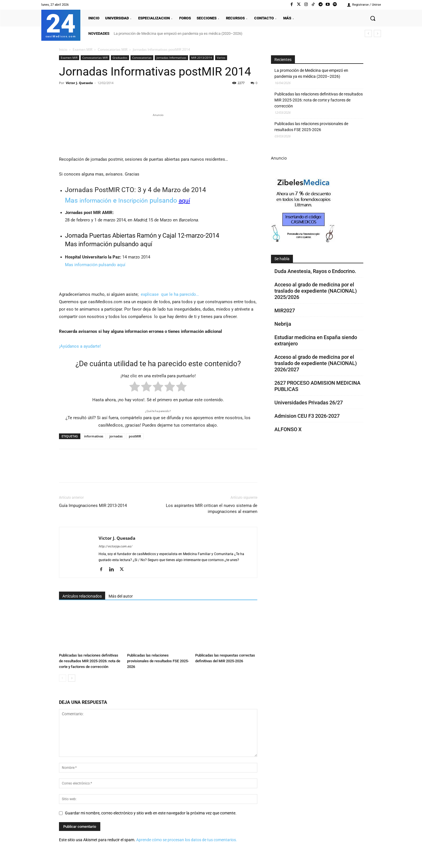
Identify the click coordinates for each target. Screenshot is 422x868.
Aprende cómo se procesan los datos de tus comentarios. (187, 840)
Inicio (63, 49)
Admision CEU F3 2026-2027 (307, 416)
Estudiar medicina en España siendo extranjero (316, 340)
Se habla (282, 259)
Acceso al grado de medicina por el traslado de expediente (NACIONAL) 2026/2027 (316, 363)
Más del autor (121, 596)
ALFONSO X (288, 429)
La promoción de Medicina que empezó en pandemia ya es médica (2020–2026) (178, 33)
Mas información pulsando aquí (109, 244)
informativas (94, 436)
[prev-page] (63, 678)
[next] (377, 33)
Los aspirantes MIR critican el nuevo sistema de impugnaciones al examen (212, 509)
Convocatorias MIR (113, 49)
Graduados (120, 58)
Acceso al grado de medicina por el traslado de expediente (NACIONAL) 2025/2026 (316, 291)
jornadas (116, 436)
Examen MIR (82, 49)
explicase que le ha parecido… (170, 294)
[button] (373, 18)
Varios (221, 58)
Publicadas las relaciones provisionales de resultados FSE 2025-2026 (158, 661)
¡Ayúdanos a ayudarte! (80, 346)
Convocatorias (142, 58)
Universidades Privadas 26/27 (309, 403)
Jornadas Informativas (171, 58)
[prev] (368, 33)
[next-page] (72, 678)
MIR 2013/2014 (202, 58)
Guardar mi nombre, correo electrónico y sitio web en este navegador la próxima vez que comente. (151, 813)
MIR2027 (285, 310)
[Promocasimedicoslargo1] (158, 134)
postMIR (135, 436)
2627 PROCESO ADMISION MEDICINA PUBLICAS (317, 386)
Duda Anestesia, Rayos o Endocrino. (315, 271)
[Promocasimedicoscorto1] (303, 241)
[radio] (135, 388)
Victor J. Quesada (79, 83)
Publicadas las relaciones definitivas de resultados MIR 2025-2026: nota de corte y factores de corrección (90, 661)
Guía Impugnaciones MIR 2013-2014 (93, 506)
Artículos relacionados (82, 596)
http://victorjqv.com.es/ (115, 546)
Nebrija (283, 324)
